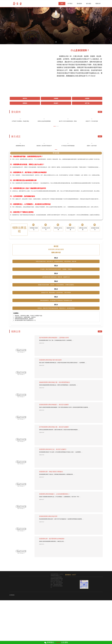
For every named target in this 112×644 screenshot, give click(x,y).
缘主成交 (89, 4)
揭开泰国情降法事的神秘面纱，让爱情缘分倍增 (54, 382)
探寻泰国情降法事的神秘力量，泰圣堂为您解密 (54, 471)
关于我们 (70, 4)
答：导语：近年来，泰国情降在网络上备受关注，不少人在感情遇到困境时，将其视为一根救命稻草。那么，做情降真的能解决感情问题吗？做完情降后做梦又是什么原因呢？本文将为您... (56, 202)
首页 (62, 4)
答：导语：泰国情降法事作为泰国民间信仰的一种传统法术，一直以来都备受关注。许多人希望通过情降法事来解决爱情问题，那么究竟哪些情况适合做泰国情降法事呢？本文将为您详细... (56, 226)
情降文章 (98, 4)
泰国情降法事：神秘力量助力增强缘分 (51, 516)
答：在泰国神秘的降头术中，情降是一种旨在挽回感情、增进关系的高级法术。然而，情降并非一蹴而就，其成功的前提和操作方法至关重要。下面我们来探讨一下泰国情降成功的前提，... (56, 210)
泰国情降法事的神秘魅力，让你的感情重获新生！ (55, 538)
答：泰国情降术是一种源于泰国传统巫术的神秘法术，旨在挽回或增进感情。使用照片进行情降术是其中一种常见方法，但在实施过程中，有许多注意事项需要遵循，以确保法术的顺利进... (56, 257)
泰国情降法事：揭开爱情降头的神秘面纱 (52, 583)
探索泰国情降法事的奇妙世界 (48, 561)
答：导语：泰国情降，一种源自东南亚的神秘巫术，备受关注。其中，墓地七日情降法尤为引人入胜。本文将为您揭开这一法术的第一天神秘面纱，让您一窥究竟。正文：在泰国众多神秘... (56, 218)
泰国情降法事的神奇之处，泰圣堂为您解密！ (53, 493)
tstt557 (58, 642)
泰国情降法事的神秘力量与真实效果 (50, 404)
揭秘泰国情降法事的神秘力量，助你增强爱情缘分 (55, 426)
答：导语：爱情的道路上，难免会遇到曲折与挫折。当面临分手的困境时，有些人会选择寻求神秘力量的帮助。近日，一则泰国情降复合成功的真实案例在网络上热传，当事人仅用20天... (56, 249)
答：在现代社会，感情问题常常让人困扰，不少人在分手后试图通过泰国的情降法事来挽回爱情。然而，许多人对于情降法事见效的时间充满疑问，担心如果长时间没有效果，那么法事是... (56, 233)
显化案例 (79, 4)
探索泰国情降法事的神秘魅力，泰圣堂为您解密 (54, 449)
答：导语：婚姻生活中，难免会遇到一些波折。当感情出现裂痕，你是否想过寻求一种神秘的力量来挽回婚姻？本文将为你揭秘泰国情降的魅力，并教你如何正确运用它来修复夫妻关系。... (56, 241)
